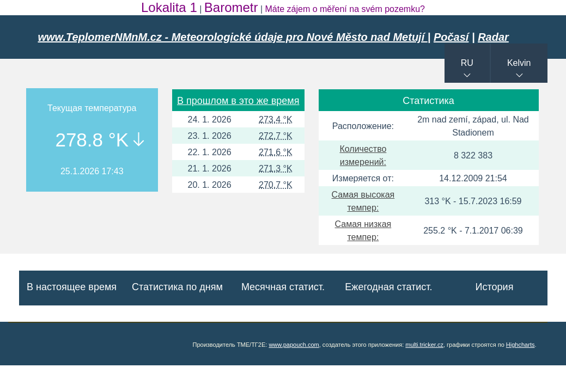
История (495, 287)
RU (467, 63)
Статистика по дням (177, 287)
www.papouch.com (294, 345)
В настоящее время (72, 287)
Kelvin (519, 63)
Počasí (451, 37)
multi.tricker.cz (424, 345)
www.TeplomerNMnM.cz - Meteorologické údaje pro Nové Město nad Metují (233, 37)
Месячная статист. (283, 287)
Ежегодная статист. (388, 287)
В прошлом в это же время (238, 101)
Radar (493, 37)
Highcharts (521, 345)
